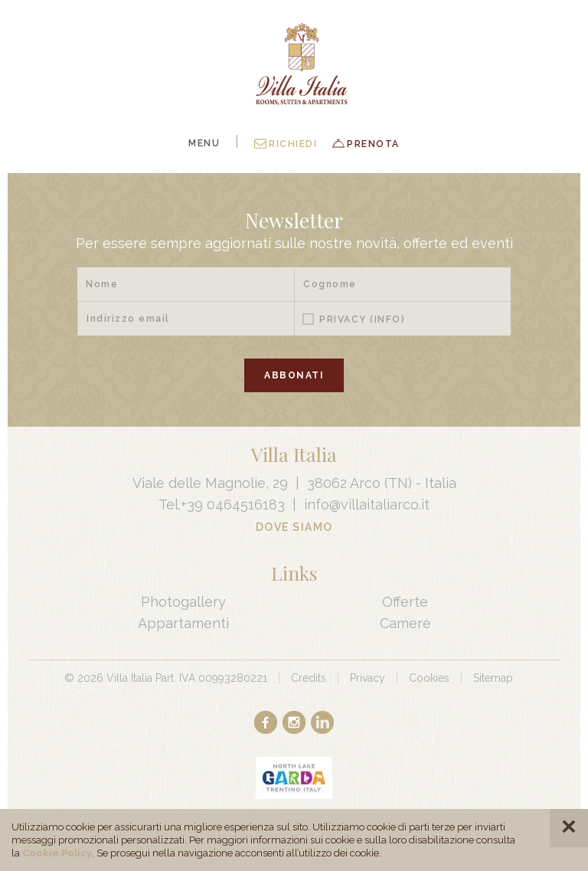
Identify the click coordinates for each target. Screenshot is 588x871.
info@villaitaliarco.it (367, 504)
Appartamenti (183, 623)
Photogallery (183, 602)
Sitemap (493, 678)
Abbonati (294, 375)
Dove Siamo (294, 527)
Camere (405, 623)
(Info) (387, 319)
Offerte (405, 602)
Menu (204, 143)
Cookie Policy (57, 853)
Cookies (429, 678)
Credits (309, 678)
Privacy (362, 319)
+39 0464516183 (233, 504)
